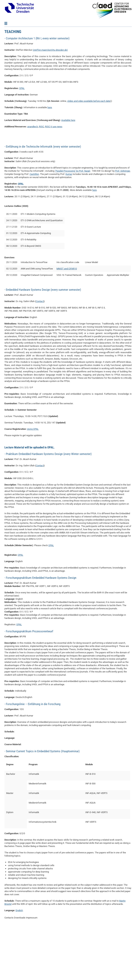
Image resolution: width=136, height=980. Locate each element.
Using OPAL (33, 482)
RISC (41, 180)
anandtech (33, 180)
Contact (9, 75)
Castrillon (34, 227)
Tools (8, 70)
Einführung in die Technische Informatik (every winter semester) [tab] (43, 200)
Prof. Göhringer (123, 224)
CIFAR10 (73, 322)
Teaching (10, 65)
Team (8, 38)
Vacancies (11, 59)
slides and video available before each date (89, 154)
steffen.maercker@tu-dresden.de (50, 103)
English (19, 964)
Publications (12, 49)
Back (10, 27)
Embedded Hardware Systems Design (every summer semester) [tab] (43, 343)
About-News (12, 33)
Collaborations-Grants (17, 43)
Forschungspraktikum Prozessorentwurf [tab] (29, 684)
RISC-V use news (54, 180)
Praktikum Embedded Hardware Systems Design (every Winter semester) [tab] (48, 507)
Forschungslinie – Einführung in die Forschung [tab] (33, 757)
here (50, 161)
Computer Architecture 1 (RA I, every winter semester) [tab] (37, 92)
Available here (68, 173)
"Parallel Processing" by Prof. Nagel (73, 224)
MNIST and (62, 322)
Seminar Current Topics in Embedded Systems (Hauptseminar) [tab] (42, 804)
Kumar (69, 227)
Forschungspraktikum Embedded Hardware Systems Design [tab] (41, 631)
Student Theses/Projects (18, 54)
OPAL (22, 141)
